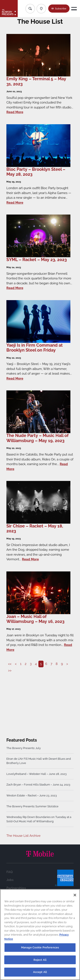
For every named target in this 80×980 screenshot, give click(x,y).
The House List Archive (23, 836)
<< (10, 664)
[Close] (75, 895)
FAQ (9, 872)
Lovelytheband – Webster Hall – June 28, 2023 (36, 774)
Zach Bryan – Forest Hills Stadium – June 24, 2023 (38, 785)
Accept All (40, 972)
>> (10, 670)
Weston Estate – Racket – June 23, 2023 (32, 795)
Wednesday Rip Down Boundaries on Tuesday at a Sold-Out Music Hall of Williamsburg (39, 819)
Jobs (10, 880)
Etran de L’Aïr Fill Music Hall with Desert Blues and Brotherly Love (39, 761)
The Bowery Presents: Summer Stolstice (32, 806)
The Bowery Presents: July (24, 748)
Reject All (40, 960)
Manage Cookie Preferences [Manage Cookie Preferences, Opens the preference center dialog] (40, 947)
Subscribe (61, 9)
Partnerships (16, 888)
